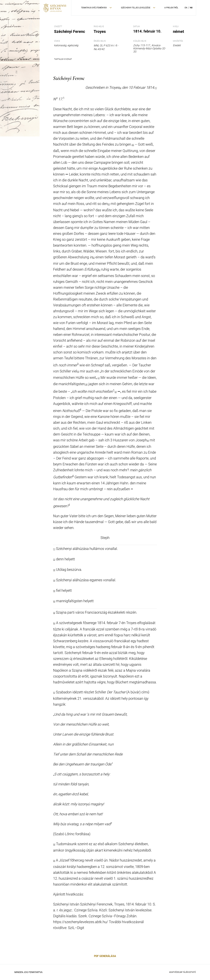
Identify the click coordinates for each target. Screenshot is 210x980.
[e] (148, 441)
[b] (133, 145)
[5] (78, 372)
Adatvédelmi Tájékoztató (182, 972)
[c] (99, 378)
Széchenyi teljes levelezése (136, 8)
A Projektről (171, 8)
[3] (94, 258)
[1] (156, 88)
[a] (54, 613)
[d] (116, 392)
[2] (109, 204)
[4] (99, 270)
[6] (87, 385)
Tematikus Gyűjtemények (94, 8)
